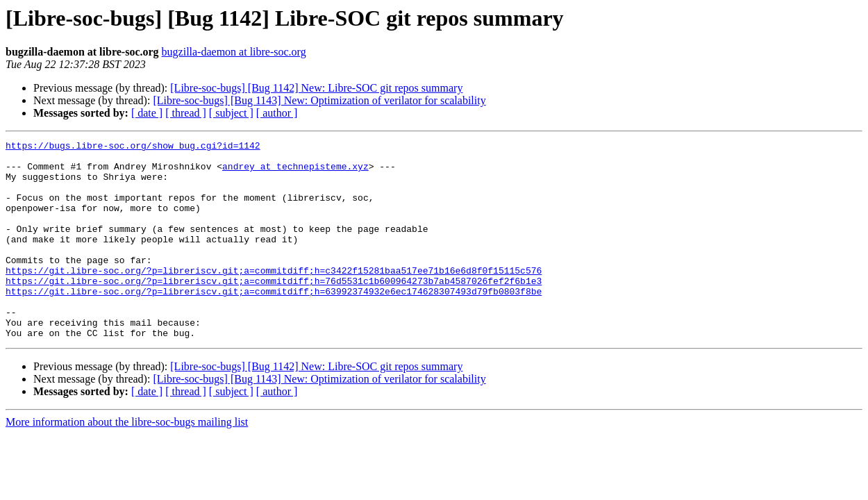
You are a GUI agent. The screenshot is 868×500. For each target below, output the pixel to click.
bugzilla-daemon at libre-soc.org (234, 52)
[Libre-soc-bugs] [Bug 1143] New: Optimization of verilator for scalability (319, 100)
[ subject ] (231, 113)
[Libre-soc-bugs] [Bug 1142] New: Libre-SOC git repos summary (316, 88)
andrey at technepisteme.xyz (295, 172)
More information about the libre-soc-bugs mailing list (127, 461)
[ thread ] (186, 113)
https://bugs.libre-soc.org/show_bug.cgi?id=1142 (133, 147)
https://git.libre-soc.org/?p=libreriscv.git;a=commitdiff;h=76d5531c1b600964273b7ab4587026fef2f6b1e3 (274, 310)
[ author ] (277, 113)
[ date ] (147, 113)
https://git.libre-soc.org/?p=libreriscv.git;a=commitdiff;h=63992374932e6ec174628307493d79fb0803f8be (274, 322)
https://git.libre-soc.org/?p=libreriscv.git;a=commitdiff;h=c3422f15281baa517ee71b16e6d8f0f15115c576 (274, 297)
